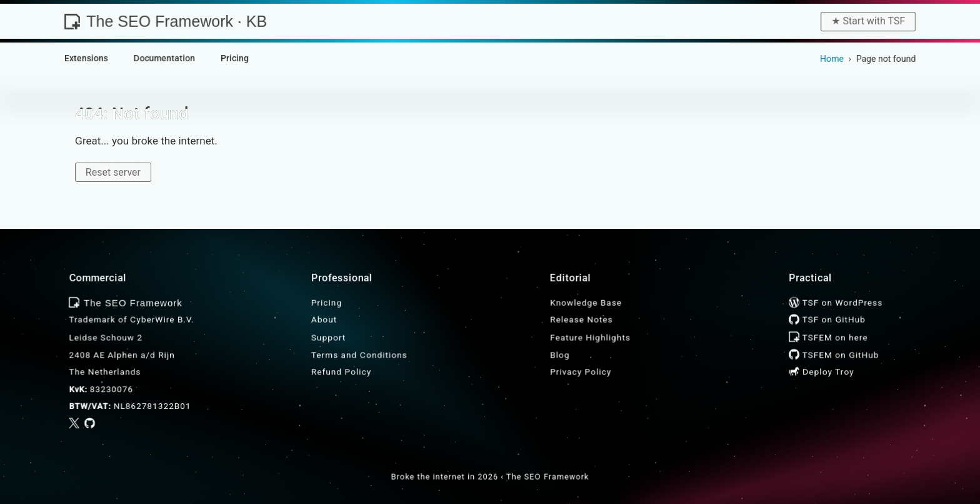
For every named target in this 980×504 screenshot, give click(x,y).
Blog (560, 355)
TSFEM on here (828, 337)
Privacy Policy (581, 371)
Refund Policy (341, 371)
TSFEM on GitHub (834, 355)
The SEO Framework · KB (166, 21)
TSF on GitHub (827, 320)
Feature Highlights (590, 337)
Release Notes (582, 320)
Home (832, 59)
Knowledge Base (586, 303)
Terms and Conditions (359, 355)
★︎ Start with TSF (868, 21)
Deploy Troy (821, 371)
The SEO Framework (547, 477)
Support (328, 337)
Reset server (113, 172)
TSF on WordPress (836, 303)
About (324, 320)
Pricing (327, 303)
